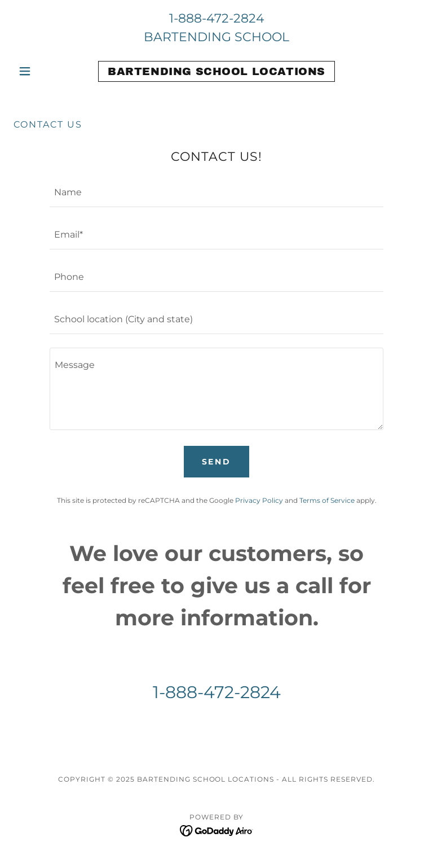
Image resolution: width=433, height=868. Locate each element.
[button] (44, 71)
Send (217, 462)
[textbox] (216, 193)
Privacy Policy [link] (259, 500)
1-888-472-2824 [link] (217, 18)
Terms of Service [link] (327, 500)
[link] (216, 72)
